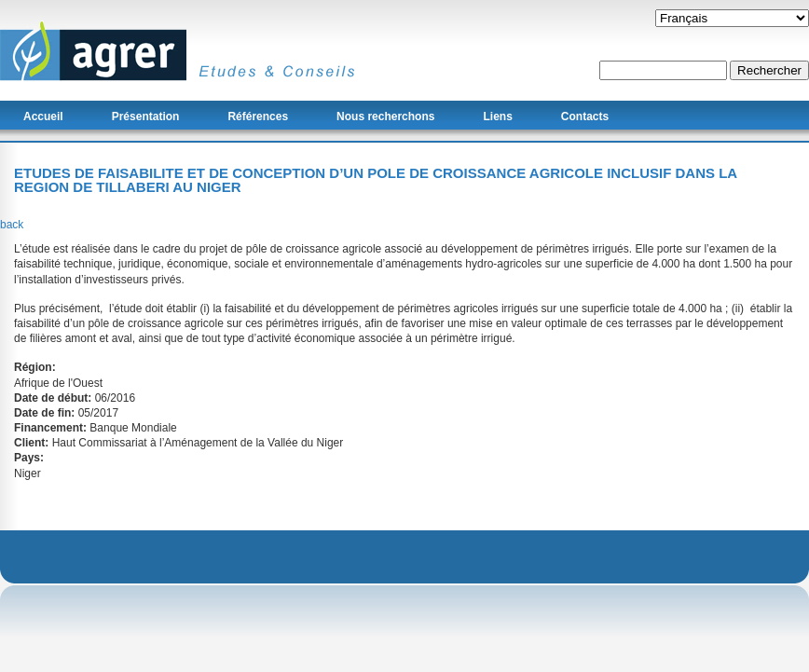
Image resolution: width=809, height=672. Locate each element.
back (12, 225)
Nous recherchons (385, 117)
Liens (497, 117)
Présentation (146, 117)
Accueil (43, 117)
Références (258, 117)
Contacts (585, 117)
